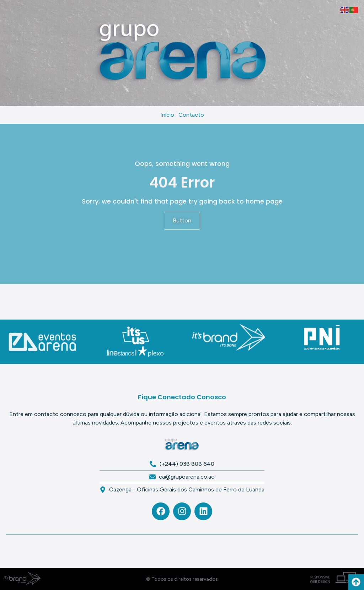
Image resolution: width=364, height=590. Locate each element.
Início (167, 115)
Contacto (191, 115)
